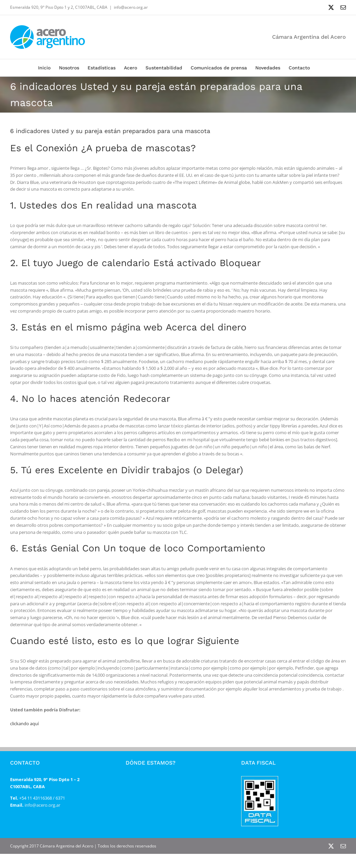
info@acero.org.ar (131, 7)
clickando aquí (24, 724)
